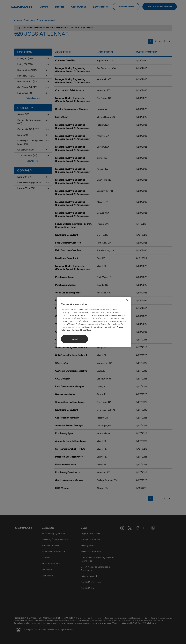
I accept (74, 339)
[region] (94, 322)
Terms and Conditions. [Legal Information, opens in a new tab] (81, 330)
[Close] (127, 300)
